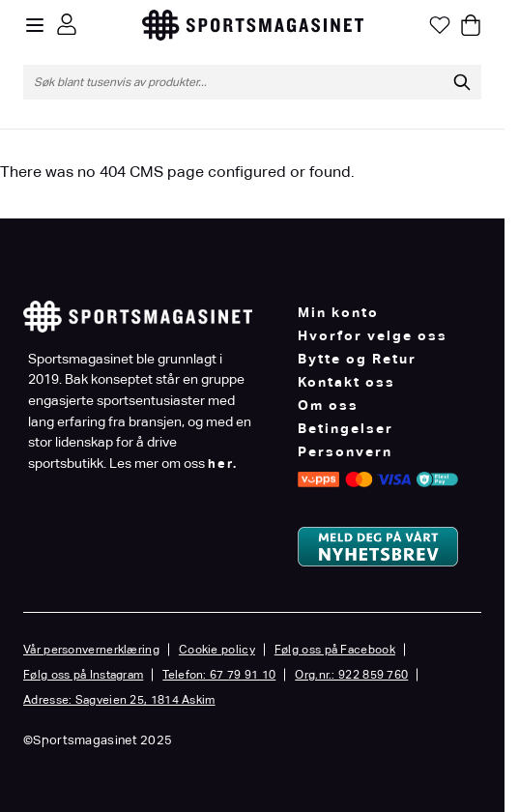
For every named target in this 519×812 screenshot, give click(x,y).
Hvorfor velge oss (373, 335)
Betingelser (346, 428)
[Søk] (462, 82)
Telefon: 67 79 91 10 (219, 675)
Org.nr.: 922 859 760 (351, 675)
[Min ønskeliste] (440, 25)
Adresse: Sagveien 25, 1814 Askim (119, 700)
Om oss (328, 405)
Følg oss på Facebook (335, 650)
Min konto (338, 312)
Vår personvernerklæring (91, 650)
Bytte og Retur (357, 359)
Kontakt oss (346, 382)
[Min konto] (67, 24)
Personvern (345, 451)
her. (223, 464)
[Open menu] (35, 25)
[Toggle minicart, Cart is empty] (471, 25)
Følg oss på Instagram (83, 675)
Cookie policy (217, 650)
